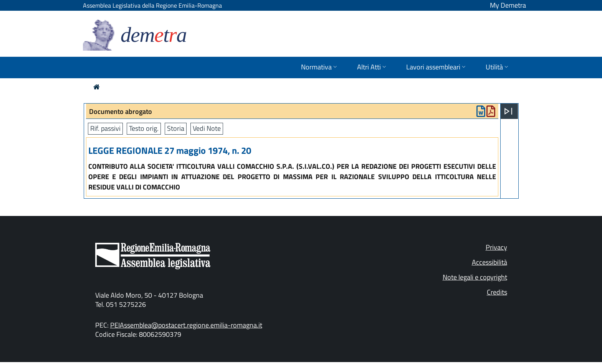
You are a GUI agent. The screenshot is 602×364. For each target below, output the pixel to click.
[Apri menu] (508, 111)
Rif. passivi (105, 128)
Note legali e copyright (475, 277)
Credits (497, 292)
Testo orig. (144, 128)
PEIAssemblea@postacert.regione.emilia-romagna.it (186, 325)
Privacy (496, 247)
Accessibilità (490, 262)
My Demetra (508, 5)
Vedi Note (207, 128)
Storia (176, 128)
